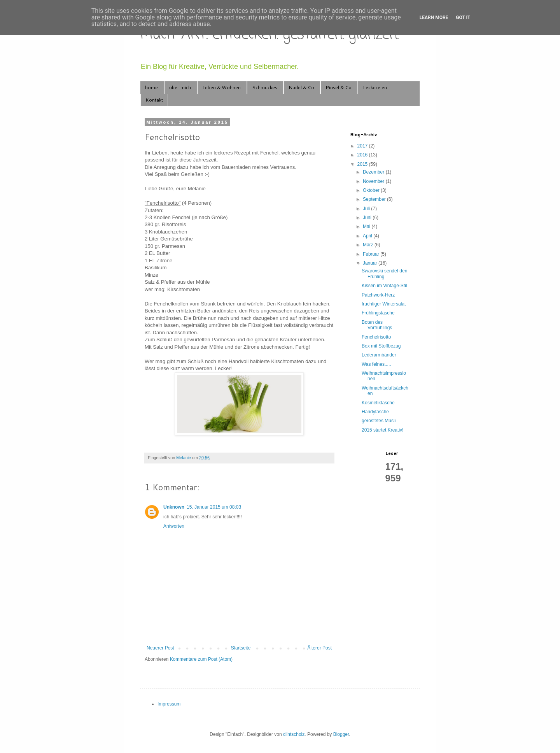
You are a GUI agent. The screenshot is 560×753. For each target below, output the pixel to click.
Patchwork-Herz (378, 295)
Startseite (241, 648)
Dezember (374, 172)
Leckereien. (375, 87)
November (374, 181)
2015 (363, 164)
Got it (463, 18)
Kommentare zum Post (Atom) (201, 659)
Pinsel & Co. (339, 87)
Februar (372, 254)
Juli (367, 209)
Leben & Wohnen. (222, 87)
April (368, 236)
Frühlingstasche (378, 313)
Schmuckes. (265, 87)
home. (152, 87)
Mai (367, 226)
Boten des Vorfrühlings (377, 325)
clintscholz (294, 734)
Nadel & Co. (302, 87)
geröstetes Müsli (379, 421)
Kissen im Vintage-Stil (384, 286)
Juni (368, 218)
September (375, 199)
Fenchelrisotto (376, 337)
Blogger (341, 734)
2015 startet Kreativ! (382, 430)
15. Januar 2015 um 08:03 (214, 507)
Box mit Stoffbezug (381, 346)
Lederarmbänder (379, 355)
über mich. (181, 87)
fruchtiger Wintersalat (384, 304)
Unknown (174, 507)
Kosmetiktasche (378, 403)
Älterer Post (319, 648)
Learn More (434, 18)
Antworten (174, 526)
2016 (363, 155)
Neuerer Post (160, 648)
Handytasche (375, 412)
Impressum (169, 704)
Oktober (372, 190)
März (369, 245)
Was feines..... (376, 364)
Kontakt (154, 100)
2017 (363, 146)
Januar (371, 263)
